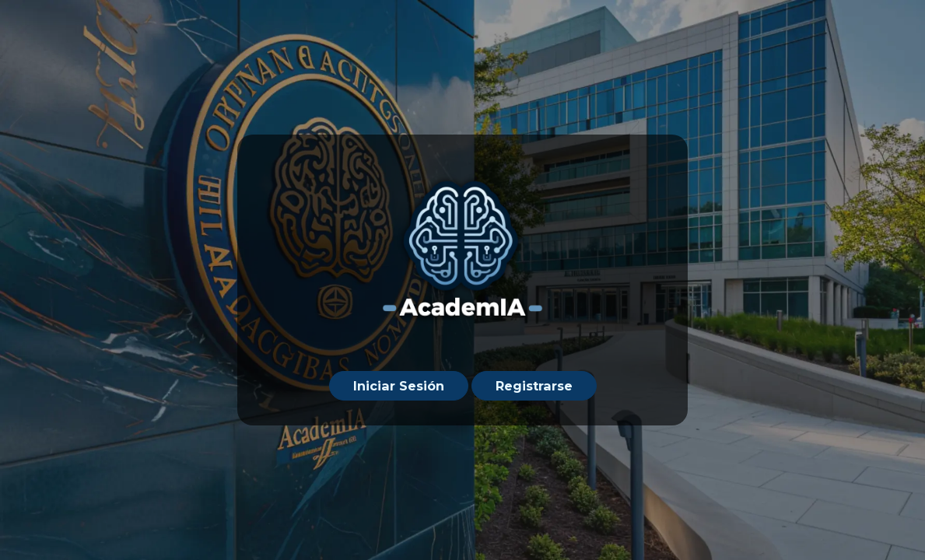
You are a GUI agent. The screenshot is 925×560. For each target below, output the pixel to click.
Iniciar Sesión (399, 386)
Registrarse (534, 386)
